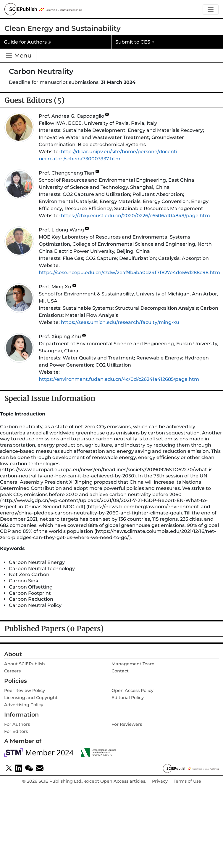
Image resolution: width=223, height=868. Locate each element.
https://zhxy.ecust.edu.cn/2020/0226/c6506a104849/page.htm (135, 216)
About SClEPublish (25, 664)
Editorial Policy (128, 698)
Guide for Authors (28, 42)
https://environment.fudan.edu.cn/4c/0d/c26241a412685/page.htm (119, 379)
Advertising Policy (24, 705)
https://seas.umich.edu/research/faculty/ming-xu (120, 322)
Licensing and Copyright (31, 698)
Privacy (160, 781)
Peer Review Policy (25, 690)
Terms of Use (187, 781)
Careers (12, 671)
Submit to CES (135, 42)
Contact (120, 671)
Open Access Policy (132, 690)
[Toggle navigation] (211, 10)
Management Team (133, 664)
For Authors (17, 724)
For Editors (16, 731)
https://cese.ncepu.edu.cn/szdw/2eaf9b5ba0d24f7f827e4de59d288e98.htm (129, 272)
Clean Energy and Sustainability (63, 28)
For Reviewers (127, 724)
